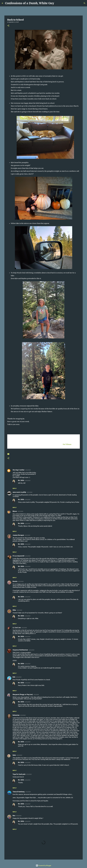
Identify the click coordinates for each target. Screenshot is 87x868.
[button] (8, 26)
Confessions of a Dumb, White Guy (30, 3)
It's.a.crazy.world (18, 556)
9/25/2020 (29, 774)
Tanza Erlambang (19, 792)
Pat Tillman (67, 444)
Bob (14, 677)
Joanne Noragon (18, 535)
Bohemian (16, 715)
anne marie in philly (19, 492)
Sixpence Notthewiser (20, 650)
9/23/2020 (24, 628)
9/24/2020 (19, 755)
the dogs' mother (19, 470)
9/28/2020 (19, 816)
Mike (14, 610)
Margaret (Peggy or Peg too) (23, 694)
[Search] (57, 3)
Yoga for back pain (19, 774)
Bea (14, 816)
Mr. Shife (21, 480)
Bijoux (15, 511)
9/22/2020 (28, 470)
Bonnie (15, 581)
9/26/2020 (28, 480)
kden (14, 755)
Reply (15, 488)
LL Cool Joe (17, 628)
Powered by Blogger (44, 866)
